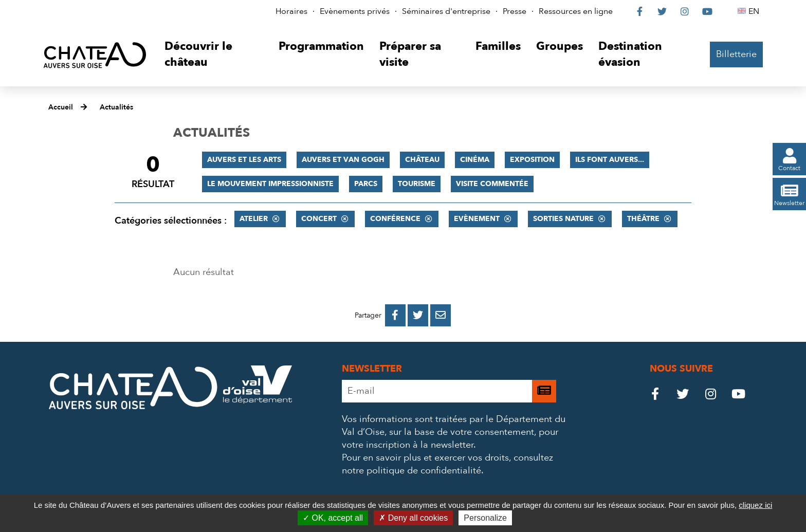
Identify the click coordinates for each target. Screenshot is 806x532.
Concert (319, 219)
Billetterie (736, 54)
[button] (214, 55)
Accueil (61, 107)
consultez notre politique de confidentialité (447, 464)
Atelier (254, 219)
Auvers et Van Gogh (343, 160)
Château (422, 160)
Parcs (366, 184)
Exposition (532, 160)
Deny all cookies (413, 518)
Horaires (291, 11)
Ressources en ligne (576, 11)
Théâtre (643, 219)
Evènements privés (355, 11)
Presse (515, 11)
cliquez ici (755, 505)
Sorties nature (563, 219)
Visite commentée (492, 184)
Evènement (477, 219)
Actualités (116, 107)
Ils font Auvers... (610, 160)
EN (755, 11)
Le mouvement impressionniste (270, 184)
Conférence (395, 219)
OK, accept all (333, 518)
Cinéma (475, 160)
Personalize (485, 518)
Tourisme (417, 184)
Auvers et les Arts (244, 160)
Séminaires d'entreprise (446, 11)
